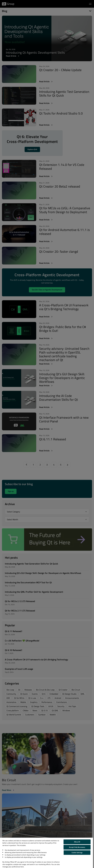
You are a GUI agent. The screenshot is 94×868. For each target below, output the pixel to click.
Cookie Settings (77, 853)
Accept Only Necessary (77, 847)
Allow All (77, 842)
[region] (47, 853)
